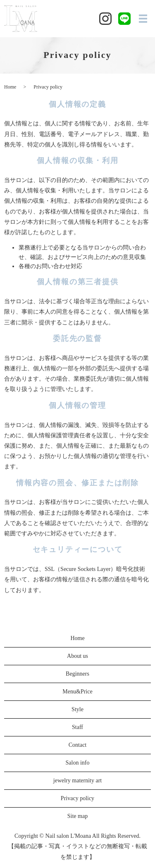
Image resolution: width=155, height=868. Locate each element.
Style (77, 709)
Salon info (78, 763)
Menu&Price (77, 692)
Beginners (77, 674)
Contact (78, 745)
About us (77, 656)
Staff (77, 727)
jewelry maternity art (77, 780)
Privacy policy (77, 798)
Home (10, 87)
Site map (77, 816)
